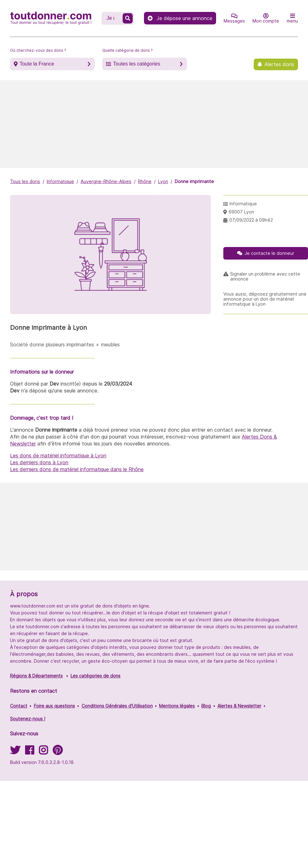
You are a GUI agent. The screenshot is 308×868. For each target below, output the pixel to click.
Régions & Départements (36, 676)
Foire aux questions (54, 706)
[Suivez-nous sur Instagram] (43, 752)
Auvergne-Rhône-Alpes (106, 181)
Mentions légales (177, 706)
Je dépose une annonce (180, 18)
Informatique (60, 181)
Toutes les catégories (136, 64)
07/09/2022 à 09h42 (251, 220)
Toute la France (37, 64)
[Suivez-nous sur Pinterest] (58, 752)
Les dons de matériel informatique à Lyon (58, 455)
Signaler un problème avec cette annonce (265, 276)
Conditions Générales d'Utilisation (117, 706)
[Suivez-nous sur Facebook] (29, 752)
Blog (206, 706)
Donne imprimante (194, 181)
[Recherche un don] (113, 18)
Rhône (145, 181)
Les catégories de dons (96, 676)
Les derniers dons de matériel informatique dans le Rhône (77, 469)
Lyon (163, 181)
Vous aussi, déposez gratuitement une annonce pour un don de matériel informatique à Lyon (265, 299)
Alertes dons (279, 64)
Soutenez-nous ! (28, 719)
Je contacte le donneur (269, 253)
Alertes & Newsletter (239, 706)
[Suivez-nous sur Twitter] (15, 752)
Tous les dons (25, 181)
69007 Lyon (241, 212)
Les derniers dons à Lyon (39, 462)
